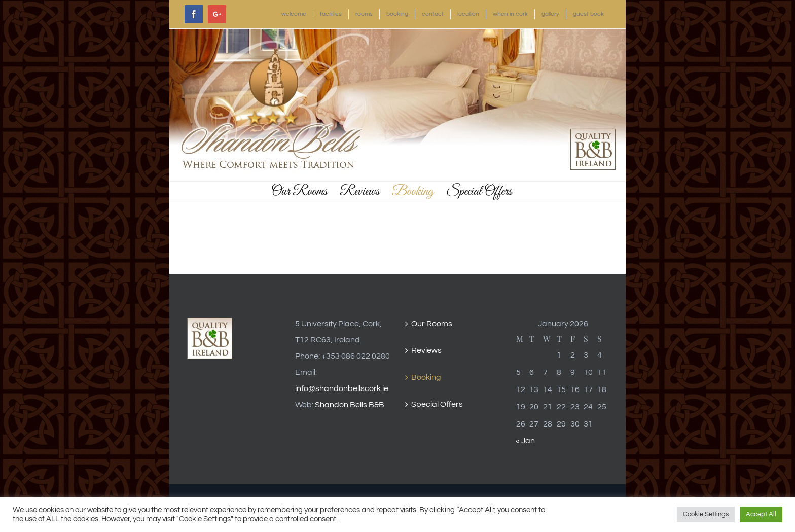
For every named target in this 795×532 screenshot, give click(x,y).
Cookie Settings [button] (706, 514)
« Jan (525, 441)
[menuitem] (294, 14)
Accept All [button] (761, 514)
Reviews (426, 350)
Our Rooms (432, 324)
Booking (426, 377)
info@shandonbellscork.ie (342, 388)
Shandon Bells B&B (350, 405)
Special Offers (437, 404)
